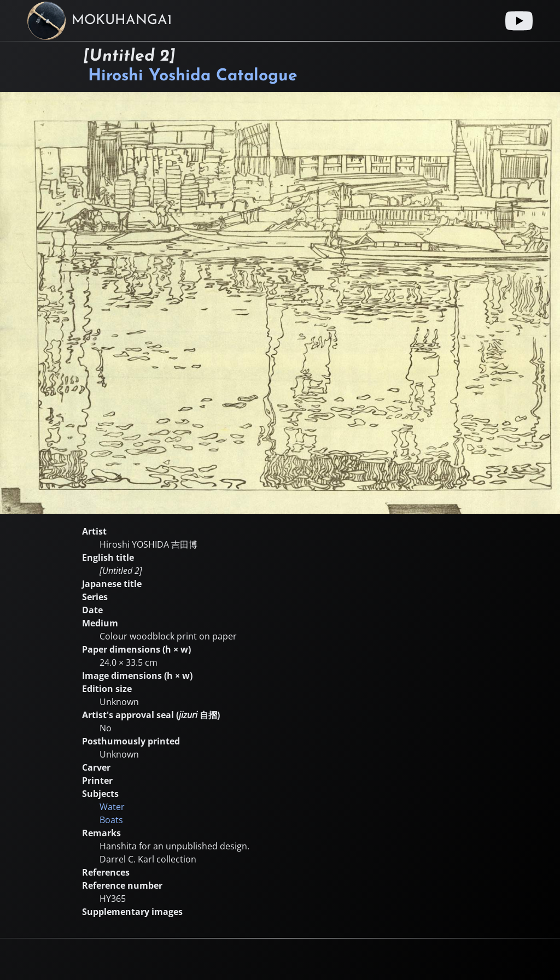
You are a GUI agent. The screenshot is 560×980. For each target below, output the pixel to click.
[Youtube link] (519, 21)
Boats (111, 820)
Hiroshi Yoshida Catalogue (193, 76)
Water (112, 807)
